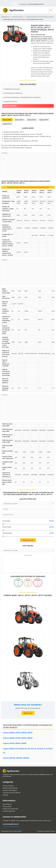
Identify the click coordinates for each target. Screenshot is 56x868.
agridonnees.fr (5, 17)
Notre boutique (7, 807)
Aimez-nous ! (28, 713)
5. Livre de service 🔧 (11, 106)
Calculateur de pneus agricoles (12, 793)
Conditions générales (9, 811)
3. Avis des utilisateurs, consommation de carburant (22, 97)
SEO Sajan (53, 831)
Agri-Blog (5, 795)
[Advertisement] (28, 166)
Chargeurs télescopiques (10, 790)
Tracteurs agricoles (18, 17)
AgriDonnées (17, 10)
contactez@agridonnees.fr (36, 4)
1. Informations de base (11, 89)
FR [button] (14, 4)
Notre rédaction (7, 804)
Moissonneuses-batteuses (10, 788)
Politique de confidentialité (10, 809)
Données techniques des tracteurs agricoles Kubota (40, 17)
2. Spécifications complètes (12, 93)
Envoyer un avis (28, 540)
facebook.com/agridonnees (11, 826)
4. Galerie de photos (10, 101)
